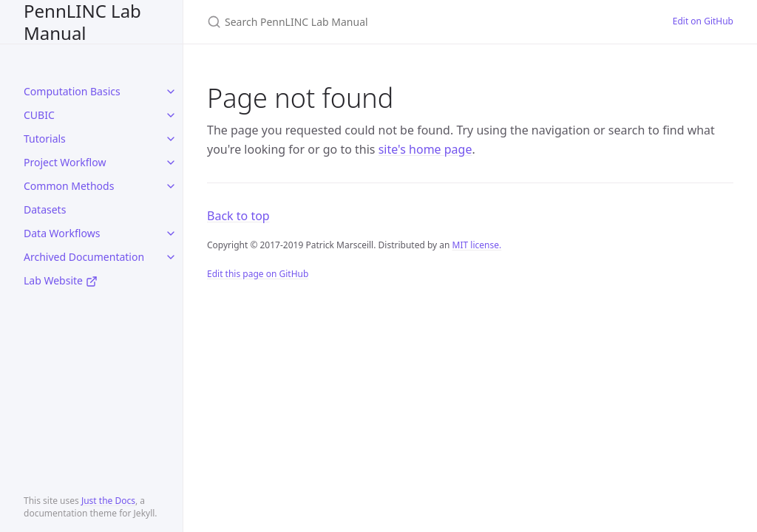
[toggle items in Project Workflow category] (171, 163)
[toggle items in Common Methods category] (171, 186)
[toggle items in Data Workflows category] (171, 233)
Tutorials (45, 139)
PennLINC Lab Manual (82, 22)
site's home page (425, 149)
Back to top (238, 216)
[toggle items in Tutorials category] (171, 139)
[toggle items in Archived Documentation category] (171, 257)
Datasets (45, 209)
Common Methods (69, 186)
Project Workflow (65, 162)
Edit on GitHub (703, 21)
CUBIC (39, 115)
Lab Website (61, 280)
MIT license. (477, 245)
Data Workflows (62, 233)
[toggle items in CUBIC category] (171, 115)
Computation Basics (72, 91)
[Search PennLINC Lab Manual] (381, 22)
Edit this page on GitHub (258, 274)
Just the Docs (108, 501)
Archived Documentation (84, 257)
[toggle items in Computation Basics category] (171, 92)
